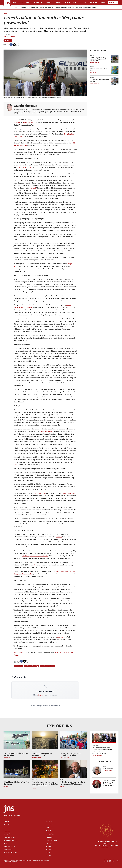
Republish (8, 40)
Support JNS (113, 2)
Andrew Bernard (37, 757)
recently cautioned (24, 167)
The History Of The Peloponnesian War (35, 556)
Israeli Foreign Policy (48, 666)
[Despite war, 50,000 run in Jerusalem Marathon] (74, 740)
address (59, 537)
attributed (17, 122)
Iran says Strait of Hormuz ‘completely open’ (42, 754)
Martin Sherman (9, 37)
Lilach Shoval (7, 757)
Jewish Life (49, 2)
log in (40, 695)
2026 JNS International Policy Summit (106, 842)
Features (58, 2)
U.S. (22, 2)
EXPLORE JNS (61, 726)
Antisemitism (38, 2)
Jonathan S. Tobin (97, 756)
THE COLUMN (104, 762)
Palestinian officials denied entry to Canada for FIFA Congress (73, 783)
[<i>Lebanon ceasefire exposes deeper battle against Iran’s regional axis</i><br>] (115, 59)
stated (34, 565)
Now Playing (79, 7)
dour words (61, 637)
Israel (15, 2)
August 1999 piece (46, 431)
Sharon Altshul (65, 757)
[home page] (7, 3)
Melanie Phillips (107, 770)
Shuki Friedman (94, 83)
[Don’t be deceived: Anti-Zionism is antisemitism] (104, 738)
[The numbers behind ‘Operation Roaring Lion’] (17, 740)
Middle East (18, 666)
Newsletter (93, 3)
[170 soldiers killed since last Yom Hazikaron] (17, 769)
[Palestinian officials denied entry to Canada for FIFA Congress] (74, 769)
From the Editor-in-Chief (90, 7)
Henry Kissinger (40, 493)
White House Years (69, 493)
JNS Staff (6, 786)
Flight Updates (43, 7)
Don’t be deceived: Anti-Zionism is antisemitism (102, 749)
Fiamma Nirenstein (95, 63)
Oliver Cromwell (28, 122)
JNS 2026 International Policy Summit (65, 7)
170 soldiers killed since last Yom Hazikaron (16, 783)
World (28, 2)
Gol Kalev (93, 72)
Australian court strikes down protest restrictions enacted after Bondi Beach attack (45, 784)
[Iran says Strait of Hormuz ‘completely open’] (45, 740)
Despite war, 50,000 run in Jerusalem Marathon (70, 754)
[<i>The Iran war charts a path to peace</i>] (115, 70)
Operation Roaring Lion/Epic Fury (29, 7)
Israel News (6, 751)
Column (92, 55)
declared (33, 188)
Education (51, 7)
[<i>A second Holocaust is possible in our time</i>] (115, 81)
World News (63, 780)
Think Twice (95, 746)
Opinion (67, 2)
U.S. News (34, 751)
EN (103, 3)
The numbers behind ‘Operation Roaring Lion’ (16, 754)
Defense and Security (32, 666)
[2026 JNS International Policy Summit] (106, 830)
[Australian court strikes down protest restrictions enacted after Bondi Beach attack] (45, 769)
